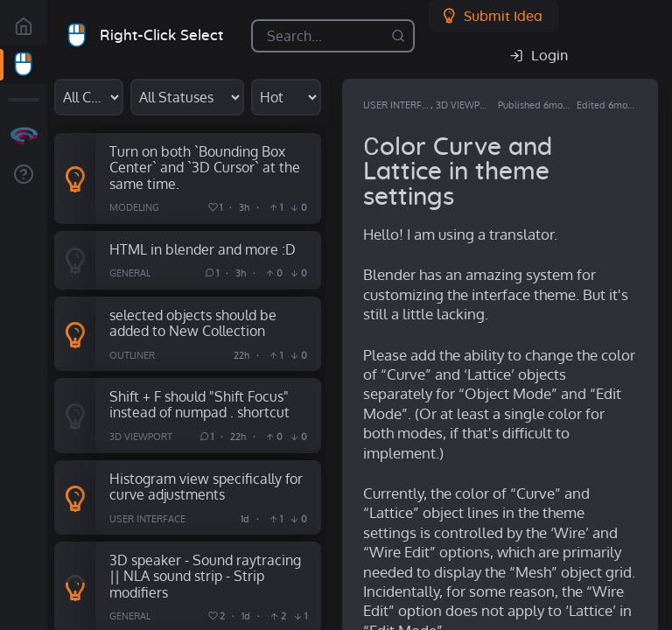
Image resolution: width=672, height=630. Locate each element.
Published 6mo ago (539, 105)
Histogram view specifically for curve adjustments (206, 486)
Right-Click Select (161, 35)
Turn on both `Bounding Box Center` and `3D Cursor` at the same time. (205, 167)
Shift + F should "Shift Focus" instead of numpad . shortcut (199, 404)
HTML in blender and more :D (203, 249)
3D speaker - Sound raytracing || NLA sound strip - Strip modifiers (205, 576)
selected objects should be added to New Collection (193, 323)
